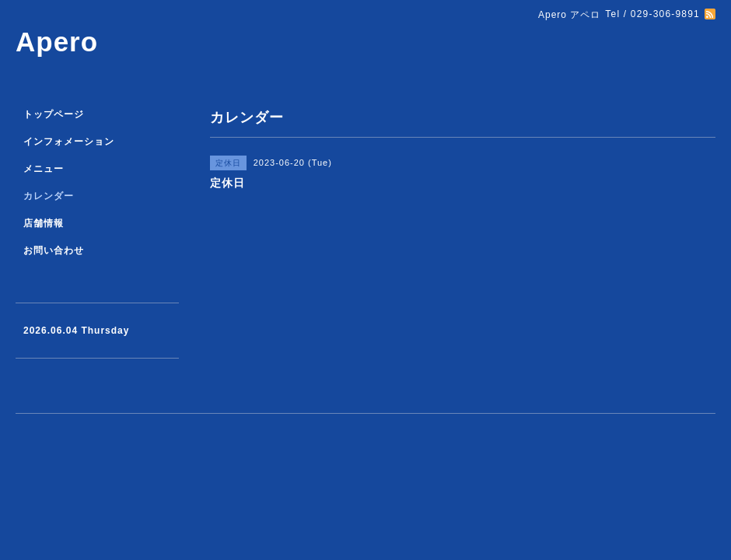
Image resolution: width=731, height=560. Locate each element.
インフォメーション (69, 142)
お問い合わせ (54, 250)
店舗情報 (44, 223)
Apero (57, 42)
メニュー (44, 169)
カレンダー (49, 196)
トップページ (54, 114)
